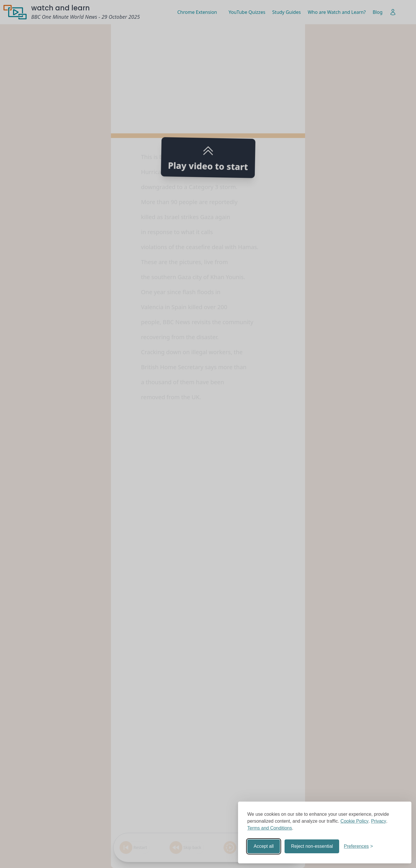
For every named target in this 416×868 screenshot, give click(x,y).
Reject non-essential (312, 846)
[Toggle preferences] (358, 846)
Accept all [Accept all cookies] (264, 846)
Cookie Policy (355, 821)
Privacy (378, 821)
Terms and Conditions (270, 828)
